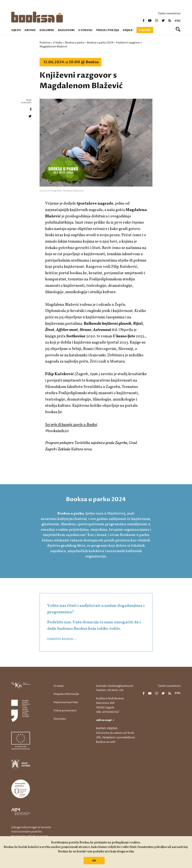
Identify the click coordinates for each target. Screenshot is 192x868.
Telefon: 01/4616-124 (110, 690)
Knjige (128, 30)
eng (178, 21)
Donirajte (60, 719)
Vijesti (16, 30)
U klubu (145, 30)
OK (94, 861)
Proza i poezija (108, 30)
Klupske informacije (66, 694)
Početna (45, 43)
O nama (59, 686)
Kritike (30, 30)
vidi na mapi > (105, 720)
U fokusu (85, 30)
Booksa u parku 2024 (100, 43)
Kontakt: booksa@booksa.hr (115, 686)
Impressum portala (66, 702)
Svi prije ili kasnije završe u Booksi (71, 425)
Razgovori (66, 30)
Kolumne (47, 30)
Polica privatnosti (65, 711)
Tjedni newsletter (169, 13)
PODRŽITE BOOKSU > (62, 639)
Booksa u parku (75, 43)
